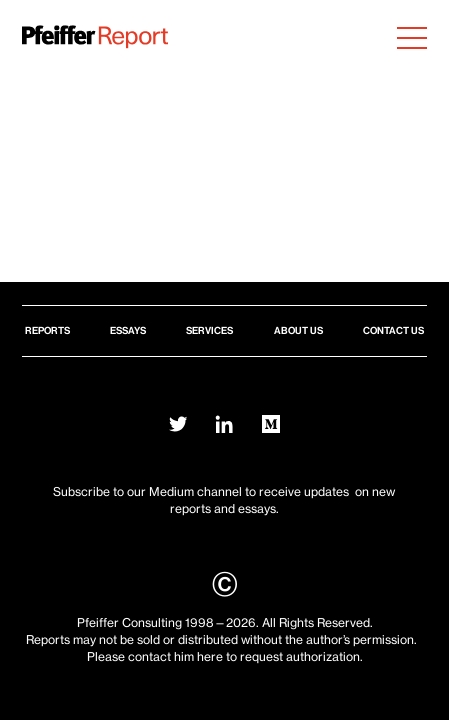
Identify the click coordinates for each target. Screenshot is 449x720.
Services (209, 330)
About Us (298, 330)
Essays (128, 330)
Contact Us (393, 330)
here (210, 656)
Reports (47, 330)
